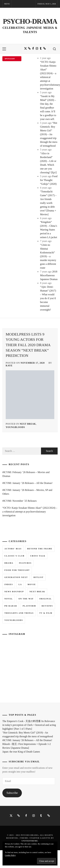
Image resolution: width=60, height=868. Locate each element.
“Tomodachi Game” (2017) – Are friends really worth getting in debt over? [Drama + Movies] (48, 203)
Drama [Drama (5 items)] (9, 563)
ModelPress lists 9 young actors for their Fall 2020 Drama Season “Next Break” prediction (28, 345)
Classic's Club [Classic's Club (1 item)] (14, 556)
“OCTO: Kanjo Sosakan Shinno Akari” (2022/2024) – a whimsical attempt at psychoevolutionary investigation (30, 512)
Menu (7, 4)
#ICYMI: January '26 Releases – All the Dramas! (27, 740)
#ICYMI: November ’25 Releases (19, 501)
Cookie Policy (10, 855)
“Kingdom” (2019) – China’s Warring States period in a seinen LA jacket (49, 230)
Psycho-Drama (30, 21)
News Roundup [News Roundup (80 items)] (14, 592)
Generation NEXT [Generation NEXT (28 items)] (16, 577)
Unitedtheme (30, 841)
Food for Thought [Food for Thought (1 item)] (17, 570)
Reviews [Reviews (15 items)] (47, 606)
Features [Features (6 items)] (25, 563)
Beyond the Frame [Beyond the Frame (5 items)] (40, 549)
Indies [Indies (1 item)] (9, 584)
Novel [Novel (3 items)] (9, 599)
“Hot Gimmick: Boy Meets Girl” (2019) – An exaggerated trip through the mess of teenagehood (49, 134)
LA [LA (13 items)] (20, 584)
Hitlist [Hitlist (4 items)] (38, 577)
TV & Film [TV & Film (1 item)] (46, 613)
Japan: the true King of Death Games (21, 752)
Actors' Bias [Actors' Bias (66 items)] (13, 549)
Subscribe (12, 793)
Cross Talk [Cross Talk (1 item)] (38, 556)
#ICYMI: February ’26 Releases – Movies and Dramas (26, 474)
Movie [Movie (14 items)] (32, 584)
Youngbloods (15, 427)
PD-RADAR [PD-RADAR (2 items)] (11, 606)
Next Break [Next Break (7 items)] (37, 592)
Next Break (28, 424)
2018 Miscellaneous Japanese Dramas (49, 275)
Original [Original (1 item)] (46, 599)
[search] (54, 49)
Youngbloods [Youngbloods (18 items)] (14, 620)
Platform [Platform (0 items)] (29, 606)
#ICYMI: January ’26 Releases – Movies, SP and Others (27, 492)
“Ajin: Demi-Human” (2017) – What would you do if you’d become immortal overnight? (48, 298)
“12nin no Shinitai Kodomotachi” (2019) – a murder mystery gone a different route (48, 256)
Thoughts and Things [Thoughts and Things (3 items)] (19, 613)
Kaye (9, 366)
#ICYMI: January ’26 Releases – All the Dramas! (27, 483)
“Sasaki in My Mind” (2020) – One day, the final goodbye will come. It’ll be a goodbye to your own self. (48, 108)
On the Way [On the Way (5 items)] (26, 599)
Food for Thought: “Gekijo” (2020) (49, 180)
